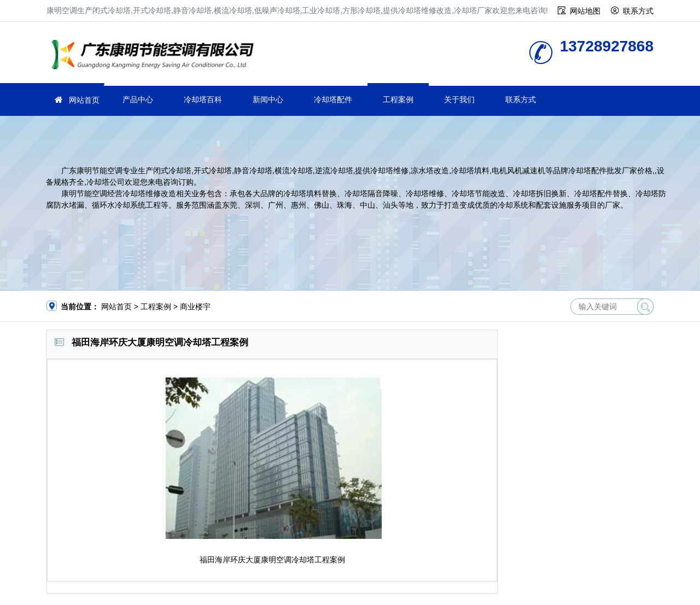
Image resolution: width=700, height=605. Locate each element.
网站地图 (585, 11)
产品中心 (138, 99)
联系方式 (638, 11)
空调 (284, 560)
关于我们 (459, 99)
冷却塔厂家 (156, 56)
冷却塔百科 (203, 99)
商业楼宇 (195, 307)
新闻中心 (268, 99)
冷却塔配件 (333, 99)
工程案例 (398, 99)
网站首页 (84, 100)
